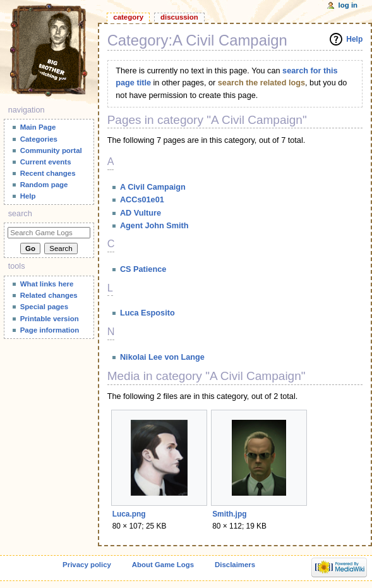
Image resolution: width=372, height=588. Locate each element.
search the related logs (261, 83)
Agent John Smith (154, 226)
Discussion (179, 17)
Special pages (44, 307)
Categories (39, 139)
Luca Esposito (147, 313)
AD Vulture (141, 213)
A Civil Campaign (153, 187)
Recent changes (48, 173)
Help (354, 39)
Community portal (51, 150)
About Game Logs (163, 565)
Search (20, 214)
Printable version (50, 319)
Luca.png (129, 514)
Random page (44, 185)
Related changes (49, 295)
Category (128, 17)
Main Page (38, 127)
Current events (46, 162)
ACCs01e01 (142, 200)
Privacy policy (87, 565)
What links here (47, 284)
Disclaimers (235, 565)
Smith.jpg (229, 514)
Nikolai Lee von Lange (162, 357)
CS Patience (143, 269)
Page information (50, 330)
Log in (348, 5)
